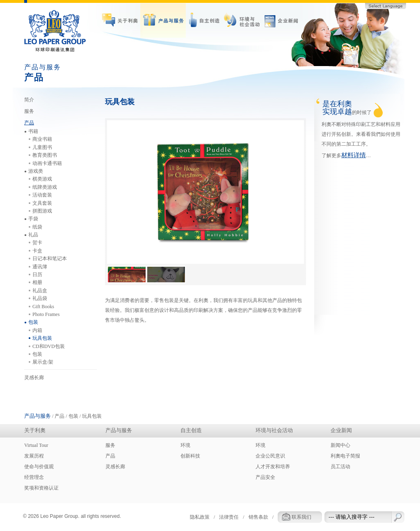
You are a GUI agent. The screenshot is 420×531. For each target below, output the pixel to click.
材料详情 (354, 155)
